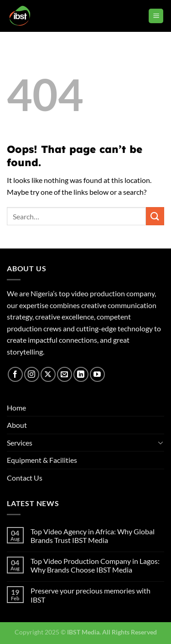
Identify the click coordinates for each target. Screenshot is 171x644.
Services (20, 443)
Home (16, 408)
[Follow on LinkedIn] (81, 374)
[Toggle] (161, 442)
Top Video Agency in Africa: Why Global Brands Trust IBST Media (93, 536)
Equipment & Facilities (42, 460)
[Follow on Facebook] (15, 374)
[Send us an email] (65, 374)
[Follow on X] (48, 374)
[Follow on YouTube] (97, 374)
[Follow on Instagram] (32, 374)
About (17, 425)
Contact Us (25, 478)
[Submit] (155, 216)
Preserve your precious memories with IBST (91, 595)
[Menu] (156, 16)
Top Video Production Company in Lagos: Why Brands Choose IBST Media (95, 565)
